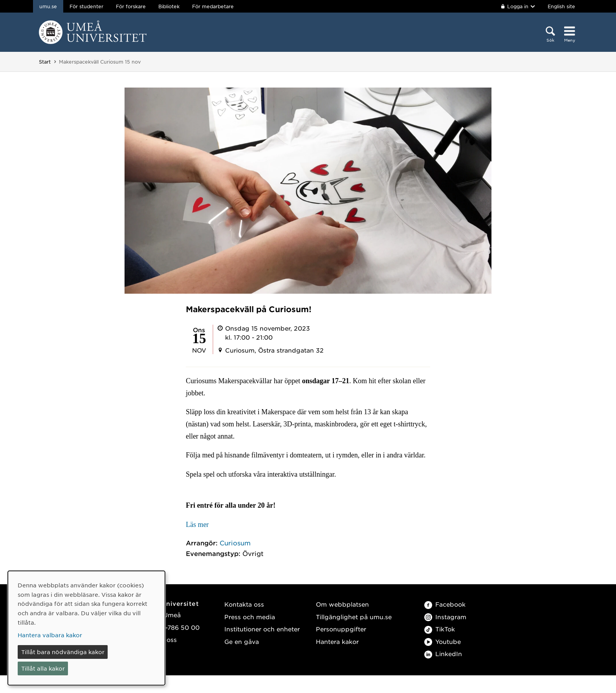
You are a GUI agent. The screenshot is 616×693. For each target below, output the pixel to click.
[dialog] (86, 628)
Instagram (445, 617)
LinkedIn (443, 654)
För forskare (131, 6)
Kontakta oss (244, 604)
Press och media (250, 617)
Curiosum (235, 543)
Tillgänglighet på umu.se (354, 617)
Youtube (443, 641)
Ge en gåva (242, 641)
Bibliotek (169, 6)
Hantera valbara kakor (50, 635)
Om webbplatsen (342, 604)
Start (45, 62)
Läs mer (197, 525)
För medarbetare (213, 6)
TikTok (440, 629)
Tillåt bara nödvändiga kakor (63, 652)
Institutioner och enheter (262, 629)
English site (561, 6)
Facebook (445, 604)
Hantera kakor (337, 641)
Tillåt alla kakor (43, 668)
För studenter (86, 6)
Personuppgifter (341, 629)
